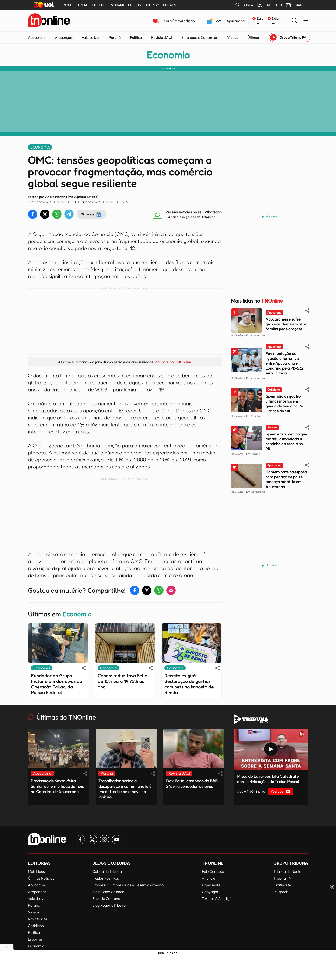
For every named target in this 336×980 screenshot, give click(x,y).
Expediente (211, 885)
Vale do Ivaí (91, 37)
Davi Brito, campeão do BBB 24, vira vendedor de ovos (192, 784)
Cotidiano (36, 926)
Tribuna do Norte (287, 871)
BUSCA (244, 5)
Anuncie (208, 878)
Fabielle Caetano (106, 898)
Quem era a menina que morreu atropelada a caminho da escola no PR (286, 441)
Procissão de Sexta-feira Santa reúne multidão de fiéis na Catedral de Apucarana (57, 786)
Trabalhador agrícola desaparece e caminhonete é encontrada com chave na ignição (125, 789)
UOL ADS (170, 5)
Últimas (254, 37)
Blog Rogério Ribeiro (109, 905)
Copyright (210, 892)
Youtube (280, 791)
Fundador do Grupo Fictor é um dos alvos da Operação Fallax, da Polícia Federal (57, 684)
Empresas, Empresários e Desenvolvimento (128, 885)
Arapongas (64, 37)
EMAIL (294, 5)
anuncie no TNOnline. (174, 362)
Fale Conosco (213, 871)
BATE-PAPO (269, 5)
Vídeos (233, 37)
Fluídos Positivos (106, 878)
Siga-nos (91, 214)
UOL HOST (98, 5)
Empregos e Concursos (199, 37)
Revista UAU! (162, 37)
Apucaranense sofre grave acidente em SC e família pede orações (286, 324)
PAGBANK (117, 5)
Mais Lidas (36, 871)
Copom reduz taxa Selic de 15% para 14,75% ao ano (122, 681)
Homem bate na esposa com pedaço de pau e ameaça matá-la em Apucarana (286, 479)
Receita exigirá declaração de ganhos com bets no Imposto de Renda (189, 684)
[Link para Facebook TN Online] (80, 840)
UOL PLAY (152, 5)
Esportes (35, 939)
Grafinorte (282, 885)
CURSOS (135, 5)
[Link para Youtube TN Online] (117, 840)
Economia (168, 55)
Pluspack (281, 892)
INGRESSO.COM (75, 5)
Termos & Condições (219, 898)
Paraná (115, 37)
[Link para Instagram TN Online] (105, 840)
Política (136, 37)
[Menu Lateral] (306, 21)
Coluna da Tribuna (107, 871)
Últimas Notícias (41, 878)
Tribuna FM (283, 878)
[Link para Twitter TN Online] (92, 840)
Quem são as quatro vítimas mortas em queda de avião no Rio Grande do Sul (285, 403)
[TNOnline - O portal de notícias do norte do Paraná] (49, 21)
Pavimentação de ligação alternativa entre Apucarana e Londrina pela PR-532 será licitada (284, 363)
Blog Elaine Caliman (108, 892)
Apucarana (37, 37)
